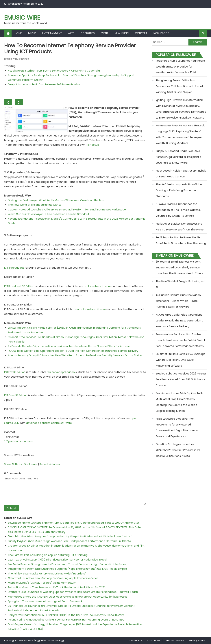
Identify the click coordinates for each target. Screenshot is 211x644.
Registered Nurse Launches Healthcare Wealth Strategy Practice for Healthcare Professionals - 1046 (180, 67)
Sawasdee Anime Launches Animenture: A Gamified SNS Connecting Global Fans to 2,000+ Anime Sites (74, 523)
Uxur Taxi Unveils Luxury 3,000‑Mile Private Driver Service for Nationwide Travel (57, 560)
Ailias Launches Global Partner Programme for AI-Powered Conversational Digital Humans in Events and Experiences (177, 427)
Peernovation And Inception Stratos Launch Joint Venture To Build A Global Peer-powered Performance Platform (180, 340)
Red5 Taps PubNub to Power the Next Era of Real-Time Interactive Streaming (181, 240)
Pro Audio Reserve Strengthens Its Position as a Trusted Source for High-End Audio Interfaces (67, 564)
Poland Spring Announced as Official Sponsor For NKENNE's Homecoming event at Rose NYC (66, 620)
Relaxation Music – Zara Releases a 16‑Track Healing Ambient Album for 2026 (57, 587)
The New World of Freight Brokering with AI (35, 205)
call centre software (98, 286)
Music (32, 33)
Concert (141, 33)
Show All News (13, 464)
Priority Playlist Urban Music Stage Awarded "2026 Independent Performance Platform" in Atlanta (69, 541)
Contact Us (136, 640)
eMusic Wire (22, 18)
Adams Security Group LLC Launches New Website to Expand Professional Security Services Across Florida (75, 355)
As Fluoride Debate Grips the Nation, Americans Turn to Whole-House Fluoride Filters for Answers (69, 346)
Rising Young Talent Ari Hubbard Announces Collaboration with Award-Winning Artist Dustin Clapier (180, 86)
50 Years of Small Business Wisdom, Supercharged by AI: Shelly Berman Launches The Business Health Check (179, 268)
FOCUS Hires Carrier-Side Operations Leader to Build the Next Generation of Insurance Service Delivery (73, 351)
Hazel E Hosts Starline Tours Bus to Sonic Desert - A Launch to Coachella (54, 71)
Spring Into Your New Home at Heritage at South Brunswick (45, 601)
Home (18, 33)
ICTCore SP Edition (16, 395)
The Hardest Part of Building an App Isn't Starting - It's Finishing (48, 555)
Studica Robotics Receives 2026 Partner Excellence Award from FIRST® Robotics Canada (181, 379)
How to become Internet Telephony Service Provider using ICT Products (70, 49)
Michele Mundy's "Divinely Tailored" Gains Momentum (42, 583)
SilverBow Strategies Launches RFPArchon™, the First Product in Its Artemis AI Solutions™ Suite (178, 450)
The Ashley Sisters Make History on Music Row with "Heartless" (47, 574)
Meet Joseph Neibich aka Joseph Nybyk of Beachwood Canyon (181, 174)
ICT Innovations (14, 268)
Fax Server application (61, 372)
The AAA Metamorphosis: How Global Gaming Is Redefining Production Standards (179, 190)
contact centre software (90, 309)
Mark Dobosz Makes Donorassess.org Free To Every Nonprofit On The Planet (180, 227)
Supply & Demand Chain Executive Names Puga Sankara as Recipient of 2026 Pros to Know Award (179, 157)
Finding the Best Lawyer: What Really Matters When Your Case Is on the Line (56, 200)
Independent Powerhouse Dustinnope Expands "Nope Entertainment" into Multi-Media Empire (67, 569)
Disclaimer (31, 464)
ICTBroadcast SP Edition (19, 286)
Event (105, 33)
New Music (122, 33)
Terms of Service (174, 640)
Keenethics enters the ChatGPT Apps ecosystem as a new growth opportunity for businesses (68, 597)
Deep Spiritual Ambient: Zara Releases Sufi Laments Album (45, 84)
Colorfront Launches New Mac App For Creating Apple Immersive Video (53, 578)
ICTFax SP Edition (15, 372)
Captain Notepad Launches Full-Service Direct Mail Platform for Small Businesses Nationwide (67, 210)
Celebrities (88, 33)
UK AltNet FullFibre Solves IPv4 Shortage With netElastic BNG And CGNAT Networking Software (181, 360)
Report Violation (50, 464)
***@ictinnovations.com (20, 441)
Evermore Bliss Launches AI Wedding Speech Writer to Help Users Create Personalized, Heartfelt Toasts (73, 592)
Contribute (153, 640)
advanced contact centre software (49, 423)
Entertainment (52, 33)
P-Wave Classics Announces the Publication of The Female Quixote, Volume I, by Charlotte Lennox (178, 210)
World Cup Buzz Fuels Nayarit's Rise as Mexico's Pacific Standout (49, 214)
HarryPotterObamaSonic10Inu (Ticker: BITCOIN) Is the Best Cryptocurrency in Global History (66, 615)
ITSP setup (92, 145)
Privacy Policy (197, 640)
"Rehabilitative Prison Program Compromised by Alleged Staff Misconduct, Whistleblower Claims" (70, 536)
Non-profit (161, 33)
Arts (71, 33)
